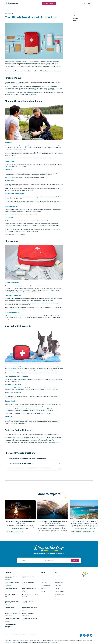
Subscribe (75, 560)
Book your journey (49, 3)
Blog (56, 573)
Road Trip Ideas (87, 532)
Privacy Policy (44, 582)
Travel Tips (17, 532)
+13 (94, 532)
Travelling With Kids (59, 591)
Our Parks (8, 573)
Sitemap (43, 591)
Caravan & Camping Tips (59, 595)
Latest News (58, 599)
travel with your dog (16, 368)
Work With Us (44, 579)
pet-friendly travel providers (21, 367)
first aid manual (31, 93)
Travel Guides (58, 585)
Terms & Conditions (46, 585)
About (43, 573)
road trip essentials (53, 442)
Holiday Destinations (76, 532)
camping (21, 286)
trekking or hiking (26, 146)
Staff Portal (44, 588)
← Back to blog (9, 13)
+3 (23, 532)
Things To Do (10, 532)
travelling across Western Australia (17, 62)
